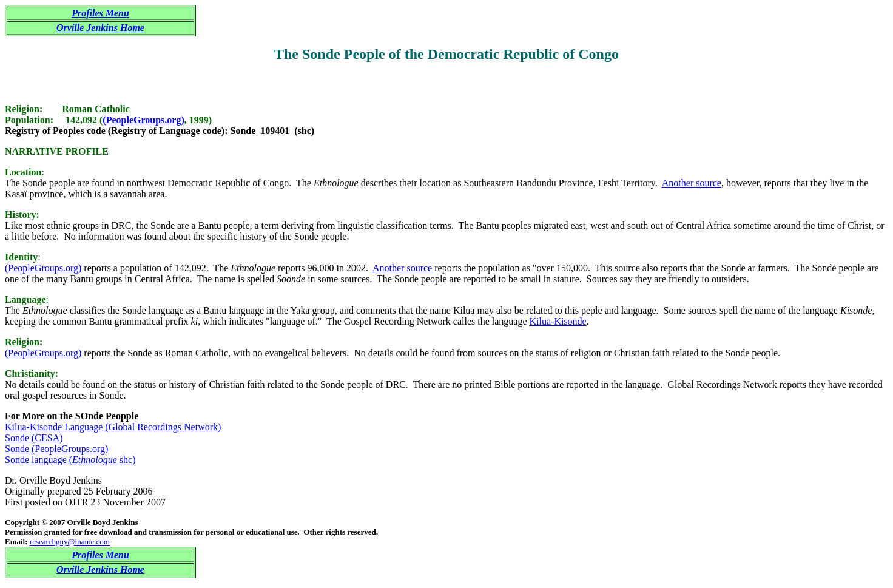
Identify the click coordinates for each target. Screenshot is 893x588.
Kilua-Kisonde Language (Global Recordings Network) (113, 427)
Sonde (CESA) (34, 438)
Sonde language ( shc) (70, 460)
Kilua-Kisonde (558, 321)
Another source (692, 183)
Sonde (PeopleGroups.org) (56, 449)
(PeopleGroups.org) (143, 120)
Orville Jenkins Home (100, 28)
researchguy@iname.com (70, 542)
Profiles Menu (100, 13)
